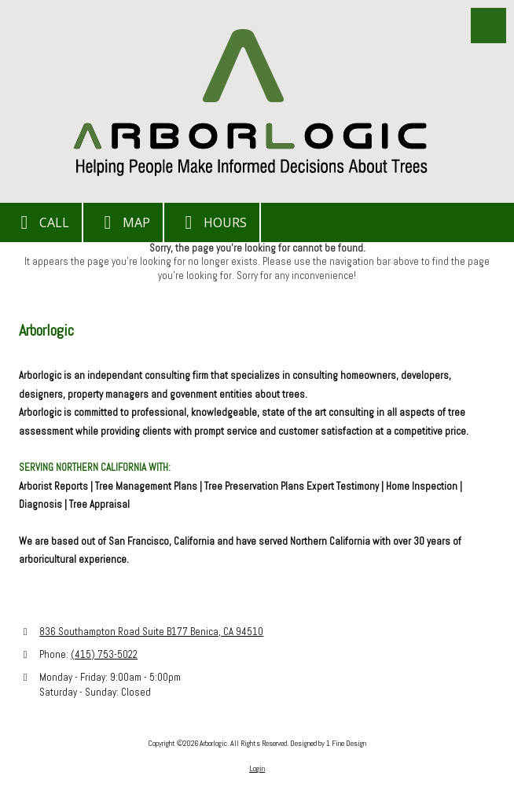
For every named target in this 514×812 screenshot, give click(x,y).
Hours (212, 222)
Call (41, 222)
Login (257, 768)
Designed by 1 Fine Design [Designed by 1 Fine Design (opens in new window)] (328, 743)
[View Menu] (488, 26)
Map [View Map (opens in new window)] (123, 222)
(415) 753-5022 (104, 654)
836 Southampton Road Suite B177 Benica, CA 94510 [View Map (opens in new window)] (151, 632)
